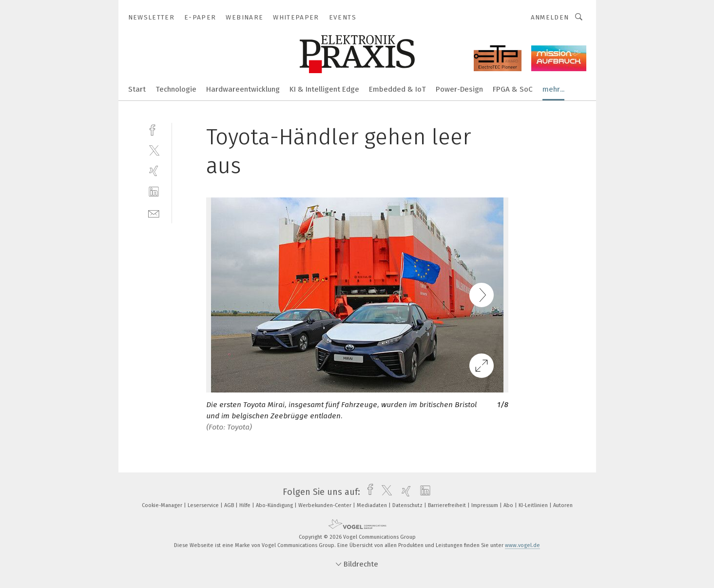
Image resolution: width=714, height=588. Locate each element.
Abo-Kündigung (275, 505)
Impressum (485, 505)
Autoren (563, 505)
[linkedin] (154, 192)
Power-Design (459, 89)
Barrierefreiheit (448, 505)
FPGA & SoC (513, 89)
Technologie (176, 89)
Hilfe (246, 505)
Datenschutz (408, 505)
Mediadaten (373, 505)
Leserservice (204, 505)
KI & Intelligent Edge (324, 89)
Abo (509, 505)
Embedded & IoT (397, 89)
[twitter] (154, 150)
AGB (230, 505)
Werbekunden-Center (326, 505)
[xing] (154, 171)
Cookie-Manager (163, 505)
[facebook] (154, 129)
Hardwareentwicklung (243, 89)
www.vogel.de (522, 545)
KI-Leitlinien (534, 505)
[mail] (154, 213)
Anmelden (550, 17)
